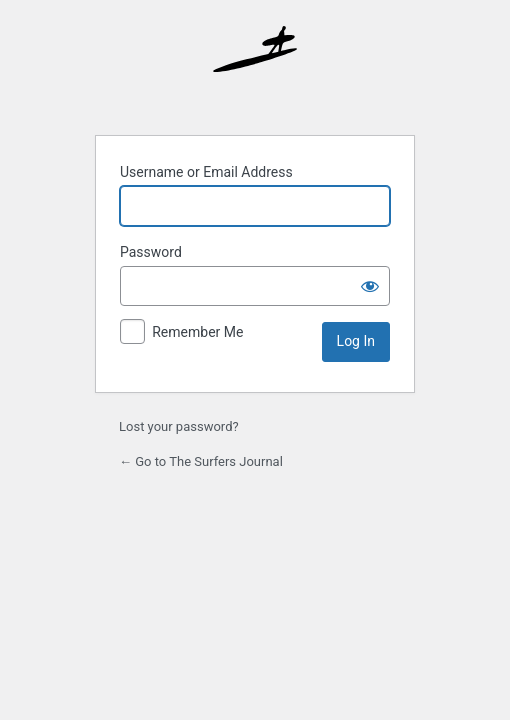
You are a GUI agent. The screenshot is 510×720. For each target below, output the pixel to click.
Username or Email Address (206, 172)
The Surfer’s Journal (255, 68)
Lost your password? (179, 426)
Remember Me (197, 332)
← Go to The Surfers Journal (201, 461)
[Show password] (370, 286)
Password (151, 252)
